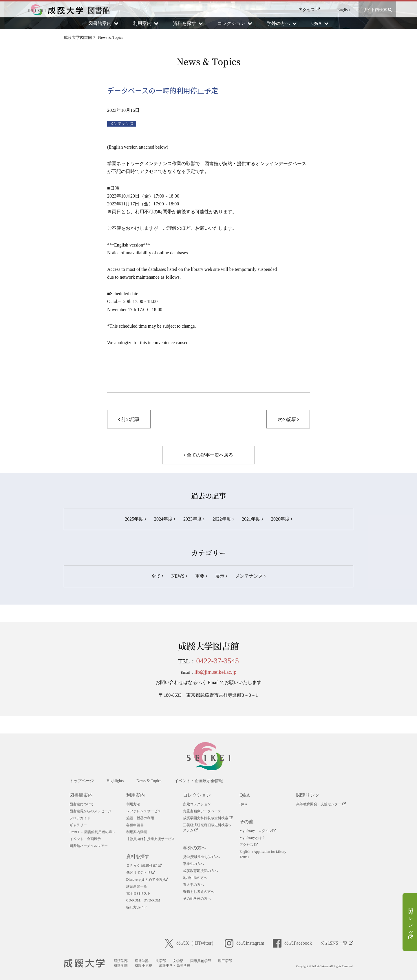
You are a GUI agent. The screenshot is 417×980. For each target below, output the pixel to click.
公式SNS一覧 (337, 943)
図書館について (82, 804)
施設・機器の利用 (140, 818)
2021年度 (252, 519)
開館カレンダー (411, 923)
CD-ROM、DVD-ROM (143, 900)
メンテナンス (122, 124)
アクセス (309, 10)
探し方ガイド (137, 907)
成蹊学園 (121, 966)
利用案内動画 (137, 832)
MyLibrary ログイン (258, 831)
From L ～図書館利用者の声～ (93, 832)
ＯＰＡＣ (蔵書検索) (144, 866)
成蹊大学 (84, 963)
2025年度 (135, 519)
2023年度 (194, 519)
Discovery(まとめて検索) (147, 879)
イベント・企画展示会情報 (199, 781)
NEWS (179, 576)
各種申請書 (135, 825)
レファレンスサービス (144, 811)
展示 (221, 576)
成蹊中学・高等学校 (175, 966)
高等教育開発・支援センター (321, 804)
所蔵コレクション (197, 804)
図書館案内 (81, 795)
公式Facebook (292, 943)
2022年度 (223, 519)
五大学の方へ (193, 885)
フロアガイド (80, 818)
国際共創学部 (201, 961)
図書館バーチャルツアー (89, 846)
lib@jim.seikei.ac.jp (215, 672)
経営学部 (142, 961)
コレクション (197, 795)
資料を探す (138, 856)
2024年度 (165, 519)
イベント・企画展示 (85, 839)
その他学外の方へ (197, 899)
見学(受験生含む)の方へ (202, 857)
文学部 (178, 961)
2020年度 (282, 519)
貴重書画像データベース (202, 811)
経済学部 (121, 961)
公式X (191, 943)
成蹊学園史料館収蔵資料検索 (208, 818)
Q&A (245, 795)
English (344, 10)
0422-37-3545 (218, 661)
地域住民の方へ (195, 878)
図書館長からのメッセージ (90, 811)
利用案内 (136, 795)
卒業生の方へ (193, 864)
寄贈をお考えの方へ (199, 892)
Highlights (115, 781)
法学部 (161, 961)
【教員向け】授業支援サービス (151, 839)
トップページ (82, 781)
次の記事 (288, 419)
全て (157, 576)
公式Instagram (244, 943)
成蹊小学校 (143, 966)
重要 (201, 576)
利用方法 (133, 804)
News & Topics (149, 781)
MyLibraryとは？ (252, 838)
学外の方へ (195, 848)
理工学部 (225, 961)
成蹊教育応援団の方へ (200, 871)
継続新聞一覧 (137, 886)
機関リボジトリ (141, 873)
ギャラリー (78, 825)
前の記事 (129, 419)
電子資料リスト (138, 893)
